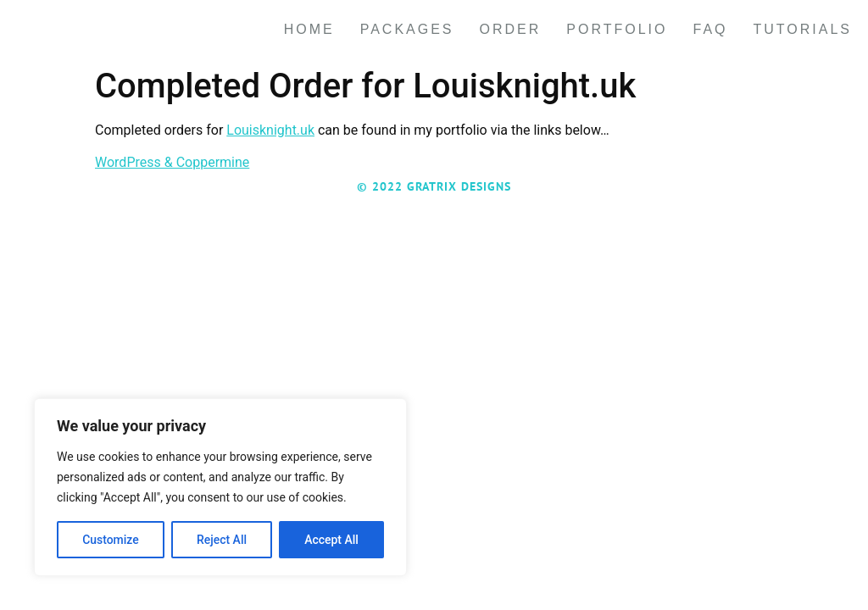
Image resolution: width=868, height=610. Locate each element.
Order (511, 29)
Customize (111, 540)
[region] (220, 487)
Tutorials (803, 29)
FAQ (710, 29)
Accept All (331, 540)
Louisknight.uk (270, 130)
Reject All (222, 540)
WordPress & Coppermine (172, 162)
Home (309, 29)
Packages (407, 29)
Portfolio (617, 29)
